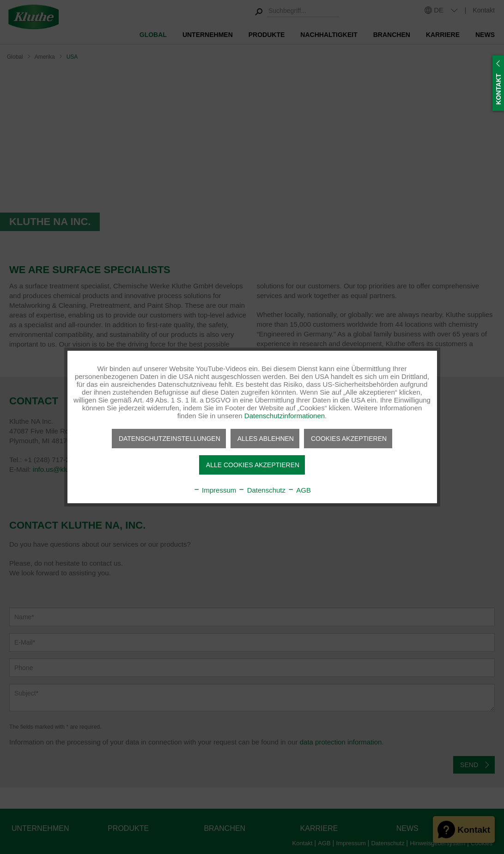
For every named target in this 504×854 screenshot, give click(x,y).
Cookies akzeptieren (349, 439)
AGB (299, 490)
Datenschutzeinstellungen (170, 439)
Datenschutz (262, 490)
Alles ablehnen (266, 439)
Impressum (215, 490)
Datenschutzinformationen (285, 416)
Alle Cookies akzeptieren (253, 465)
